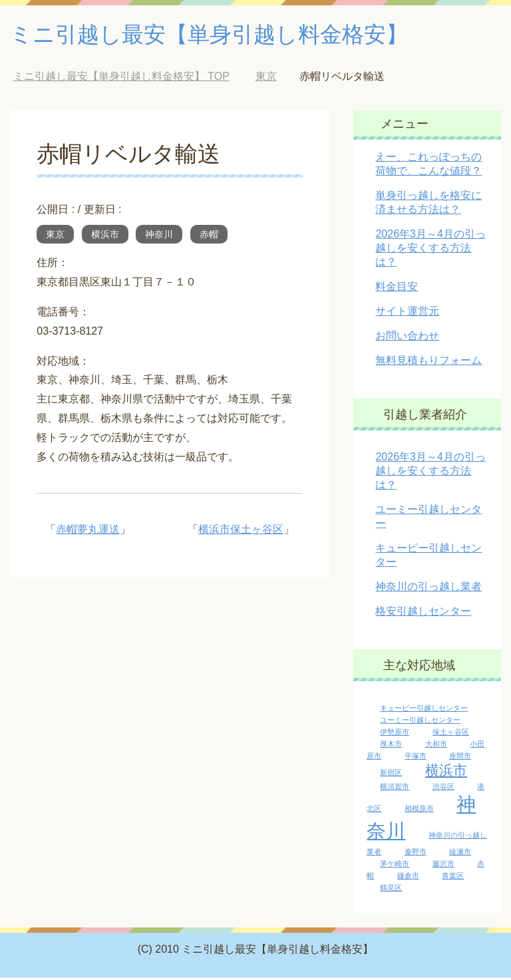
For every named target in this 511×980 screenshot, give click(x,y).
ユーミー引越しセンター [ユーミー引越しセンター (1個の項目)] (420, 723)
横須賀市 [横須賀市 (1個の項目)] (395, 789)
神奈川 (159, 237)
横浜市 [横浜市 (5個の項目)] (446, 773)
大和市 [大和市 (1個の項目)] (436, 746)
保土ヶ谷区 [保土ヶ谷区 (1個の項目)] (451, 735)
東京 (55, 237)
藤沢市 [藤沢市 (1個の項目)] (443, 866)
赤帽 (209, 237)
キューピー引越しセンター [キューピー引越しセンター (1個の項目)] (424, 711)
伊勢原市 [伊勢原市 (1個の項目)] (395, 735)
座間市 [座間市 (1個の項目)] (460, 758)
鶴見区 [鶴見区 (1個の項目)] (391, 890)
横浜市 (105, 237)
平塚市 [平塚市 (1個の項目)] (416, 758)
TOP (121, 79)
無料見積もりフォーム (428, 363)
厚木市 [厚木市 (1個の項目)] (391, 746)
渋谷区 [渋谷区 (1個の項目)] (443, 789)
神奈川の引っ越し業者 (428, 589)
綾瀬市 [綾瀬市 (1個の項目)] (460, 854)
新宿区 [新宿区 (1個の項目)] (391, 775)
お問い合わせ (407, 338)
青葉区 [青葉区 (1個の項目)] (453, 878)
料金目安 (397, 289)
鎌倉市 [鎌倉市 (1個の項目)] (408, 878)
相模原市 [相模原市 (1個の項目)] (419, 811)
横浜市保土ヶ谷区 (241, 532)
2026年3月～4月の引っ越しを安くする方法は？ (430, 250)
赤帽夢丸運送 (88, 532)
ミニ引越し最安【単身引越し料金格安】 (227, 36)
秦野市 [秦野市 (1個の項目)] (416, 854)
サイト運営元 (407, 314)
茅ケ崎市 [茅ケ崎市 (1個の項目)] (395, 866)
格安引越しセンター (423, 614)
